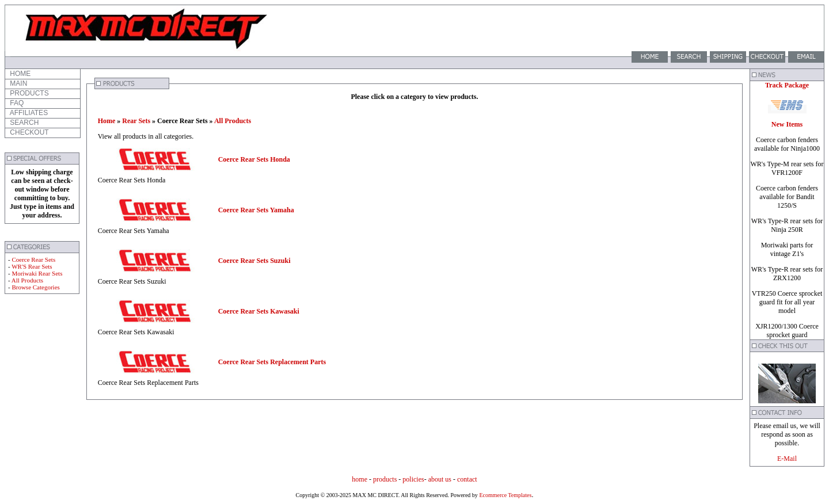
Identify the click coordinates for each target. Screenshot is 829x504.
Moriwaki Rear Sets (37, 273)
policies (413, 479)
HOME (19, 74)
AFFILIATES (28, 113)
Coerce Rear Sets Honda (254, 159)
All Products (27, 280)
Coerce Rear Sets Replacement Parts (272, 362)
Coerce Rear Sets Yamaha (256, 210)
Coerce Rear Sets (33, 259)
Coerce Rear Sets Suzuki (254, 261)
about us (440, 479)
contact (467, 479)
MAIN (18, 83)
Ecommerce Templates (505, 495)
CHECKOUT (28, 132)
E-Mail (787, 459)
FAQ (16, 103)
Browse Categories (35, 287)
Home (107, 121)
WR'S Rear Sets (32, 266)
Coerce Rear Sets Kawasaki (259, 311)
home (360, 479)
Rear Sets (136, 121)
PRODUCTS (28, 93)
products (385, 479)
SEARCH (23, 123)
